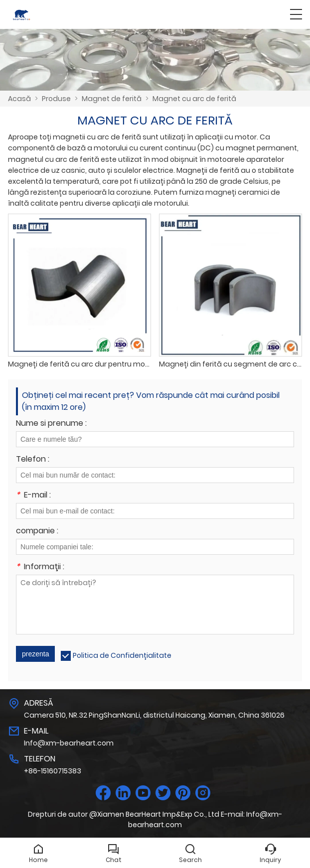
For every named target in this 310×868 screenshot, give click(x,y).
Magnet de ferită (112, 99)
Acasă (19, 99)
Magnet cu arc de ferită (194, 99)
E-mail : (33, 496)
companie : (37, 532)
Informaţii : (40, 567)
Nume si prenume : (51, 424)
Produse (56, 99)
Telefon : (33, 460)
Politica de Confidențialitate (122, 655)
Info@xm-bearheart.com (69, 743)
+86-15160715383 (53, 771)
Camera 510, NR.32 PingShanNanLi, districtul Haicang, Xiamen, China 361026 (154, 715)
